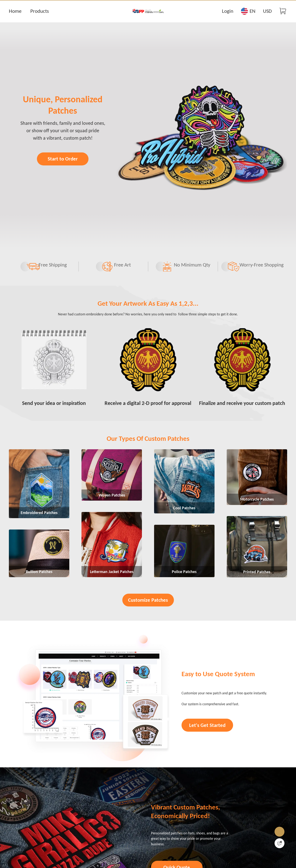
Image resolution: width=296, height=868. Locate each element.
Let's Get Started (210, 774)
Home (15, 11)
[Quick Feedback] (279, 843)
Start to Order (63, 167)
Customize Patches (148, 634)
